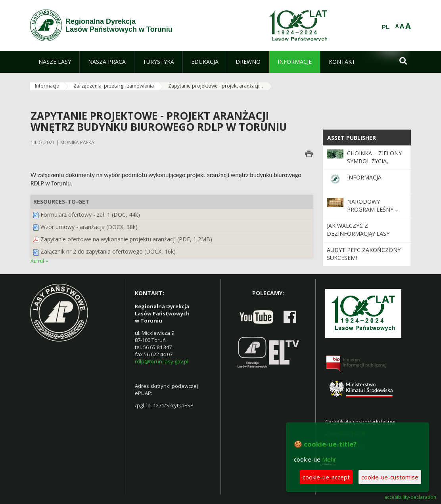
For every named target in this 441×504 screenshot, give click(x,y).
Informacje (47, 86)
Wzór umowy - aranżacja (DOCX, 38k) (89, 227)
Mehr (329, 459)
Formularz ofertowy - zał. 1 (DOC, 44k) (90, 215)
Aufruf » (39, 261)
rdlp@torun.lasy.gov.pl (162, 361)
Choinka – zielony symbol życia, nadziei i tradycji (374, 161)
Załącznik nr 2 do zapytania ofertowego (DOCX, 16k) (108, 251)
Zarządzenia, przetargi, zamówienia (114, 86)
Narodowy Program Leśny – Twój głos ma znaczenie (373, 214)
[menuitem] (55, 62)
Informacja (364, 177)
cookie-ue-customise (390, 477)
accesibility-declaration (410, 497)
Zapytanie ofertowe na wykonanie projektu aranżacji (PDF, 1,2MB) (126, 239)
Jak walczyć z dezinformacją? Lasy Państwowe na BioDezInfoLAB (358, 238)
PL (386, 27)
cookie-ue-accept (326, 477)
